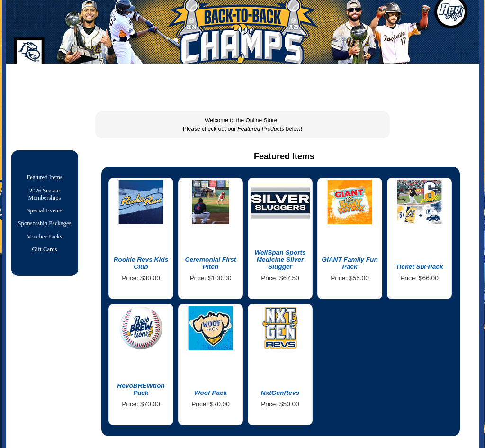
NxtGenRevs (280, 393)
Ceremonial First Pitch (211, 263)
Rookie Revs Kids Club (141, 263)
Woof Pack (211, 393)
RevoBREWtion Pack (141, 389)
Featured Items (45, 178)
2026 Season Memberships (45, 196)
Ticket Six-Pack (419, 267)
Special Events (45, 213)
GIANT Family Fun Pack (350, 263)
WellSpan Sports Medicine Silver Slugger (280, 260)
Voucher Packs (45, 241)
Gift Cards (44, 255)
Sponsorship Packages (45, 227)
